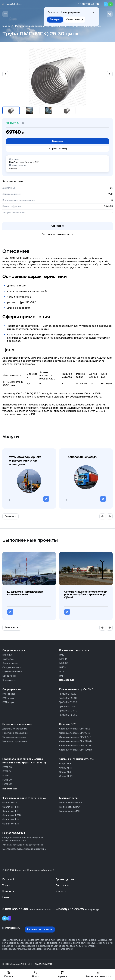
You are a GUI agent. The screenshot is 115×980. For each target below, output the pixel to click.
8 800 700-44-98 (88, 4)
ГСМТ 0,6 (7, 772)
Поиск (35, 974)
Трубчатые (8, 659)
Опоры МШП (66, 776)
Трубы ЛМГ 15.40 (68, 698)
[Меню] (5, 14)
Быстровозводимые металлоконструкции (24, 849)
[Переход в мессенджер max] (9, 918)
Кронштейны (9, 676)
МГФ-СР (64, 663)
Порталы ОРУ (67, 724)
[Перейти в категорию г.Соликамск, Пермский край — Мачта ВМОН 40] (10, 612)
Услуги (6, 886)
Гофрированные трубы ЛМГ (76, 690)
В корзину (57, 141)
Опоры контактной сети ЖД (77, 759)
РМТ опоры (8, 702)
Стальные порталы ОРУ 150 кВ (75, 737)
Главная (6, 26)
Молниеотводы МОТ (70, 807)
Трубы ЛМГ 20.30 (68, 702)
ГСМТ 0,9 (7, 784)
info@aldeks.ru (13, 928)
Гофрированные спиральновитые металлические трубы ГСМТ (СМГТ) (24, 761)
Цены (6, 898)
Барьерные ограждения (17, 724)
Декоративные (10, 663)
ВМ (61, 676)
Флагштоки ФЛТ (11, 824)
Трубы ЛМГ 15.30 (68, 694)
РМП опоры (9, 694)
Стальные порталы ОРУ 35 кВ (75, 729)
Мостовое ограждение (15, 741)
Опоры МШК (66, 772)
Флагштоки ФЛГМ (12, 815)
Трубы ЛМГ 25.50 (68, 715)
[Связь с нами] (110, 14)
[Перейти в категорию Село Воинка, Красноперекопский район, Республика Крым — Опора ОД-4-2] (67, 612)
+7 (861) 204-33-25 (70, 910)
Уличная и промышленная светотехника (23, 845)
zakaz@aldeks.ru (14, 4)
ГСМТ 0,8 (7, 780)
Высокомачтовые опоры (74, 650)
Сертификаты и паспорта (57, 234)
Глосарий (8, 880)
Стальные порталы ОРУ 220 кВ (75, 741)
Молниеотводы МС (69, 811)
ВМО (62, 655)
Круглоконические (12, 672)
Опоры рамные (12, 690)
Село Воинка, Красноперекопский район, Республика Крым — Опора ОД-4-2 (86, 594)
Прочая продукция (14, 833)
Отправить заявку (58, 149)
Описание (57, 226)
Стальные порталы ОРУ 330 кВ (75, 746)
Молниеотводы (69, 798)
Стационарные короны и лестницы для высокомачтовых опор (23, 839)
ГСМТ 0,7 (7, 776)
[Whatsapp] (111, 4)
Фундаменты (9, 680)
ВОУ (62, 672)
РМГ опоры (8, 698)
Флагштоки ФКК (11, 807)
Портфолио (63, 886)
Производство (65, 880)
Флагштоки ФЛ (10, 811)
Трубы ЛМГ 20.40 (68, 707)
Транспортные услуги (82, 457)
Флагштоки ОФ (10, 803)
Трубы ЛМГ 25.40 (68, 711)
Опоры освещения (14, 650)
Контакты (8, 892)
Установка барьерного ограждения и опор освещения (25, 460)
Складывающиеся (12, 668)
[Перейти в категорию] (46, 499)
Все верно (55, 20)
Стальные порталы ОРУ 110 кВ (75, 733)
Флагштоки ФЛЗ (11, 820)
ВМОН (63, 668)
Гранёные (7, 655)
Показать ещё (67, 680)
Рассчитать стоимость (40, 930)
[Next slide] (110, 74)
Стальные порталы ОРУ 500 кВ (76, 750)
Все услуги (10, 516)
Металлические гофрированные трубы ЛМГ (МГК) (41, 26)
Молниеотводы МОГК (71, 803)
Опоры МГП (65, 768)
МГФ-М (63, 659)
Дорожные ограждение (15, 729)
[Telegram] (106, 4)
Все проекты (12, 628)
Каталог (9, 974)
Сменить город (75, 20)
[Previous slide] (5, 74)
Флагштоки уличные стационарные (24, 798)
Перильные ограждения (15, 733)
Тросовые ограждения (14, 737)
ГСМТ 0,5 (7, 767)
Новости (61, 892)
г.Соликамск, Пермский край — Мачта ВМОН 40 (26, 593)
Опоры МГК (65, 764)
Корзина (62, 974)
